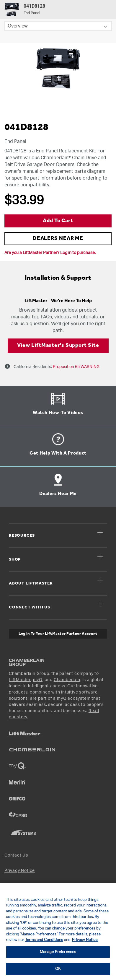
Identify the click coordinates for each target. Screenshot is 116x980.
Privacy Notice (20, 871)
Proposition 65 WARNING (76, 367)
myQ (38, 680)
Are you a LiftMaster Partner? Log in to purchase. (50, 253)
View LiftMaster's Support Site (58, 345)
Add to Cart (58, 221)
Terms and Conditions (44, 940)
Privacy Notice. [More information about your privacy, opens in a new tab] (85, 940)
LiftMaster (20, 680)
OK (58, 969)
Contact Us (16, 855)
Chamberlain (67, 680)
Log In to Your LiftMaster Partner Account (58, 634)
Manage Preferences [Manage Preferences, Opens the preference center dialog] (58, 952)
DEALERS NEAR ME (58, 239)
